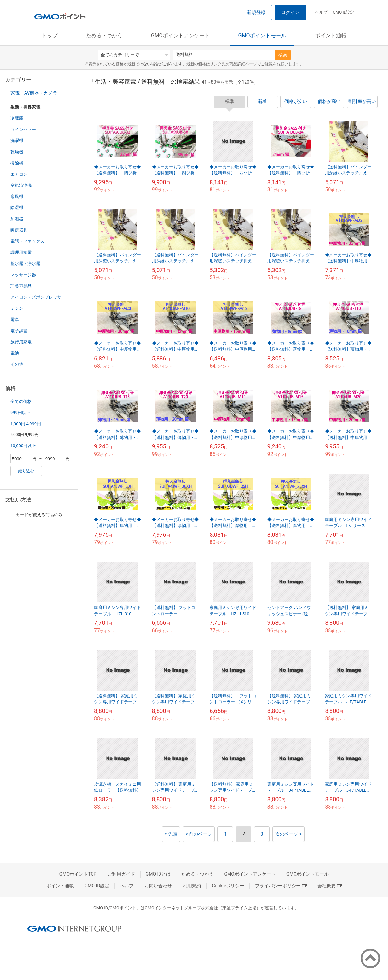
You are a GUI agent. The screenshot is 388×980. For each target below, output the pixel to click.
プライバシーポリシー (281, 886)
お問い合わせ (158, 886)
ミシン (17, 308)
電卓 (15, 319)
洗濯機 (17, 140)
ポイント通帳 (331, 35)
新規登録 (256, 12)
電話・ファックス (27, 241)
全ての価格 (21, 402)
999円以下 (20, 413)
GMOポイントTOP (78, 874)
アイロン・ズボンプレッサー (38, 297)
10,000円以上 (23, 446)
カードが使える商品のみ (35, 515)
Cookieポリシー (228, 886)
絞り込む (26, 471)
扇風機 (17, 196)
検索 (283, 55)
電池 (15, 353)
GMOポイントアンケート (180, 35)
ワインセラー (23, 129)
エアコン (19, 174)
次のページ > (288, 834)
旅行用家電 (21, 342)
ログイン (290, 12)
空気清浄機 (21, 185)
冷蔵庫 (17, 118)
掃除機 (17, 163)
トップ (50, 35)
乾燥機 (17, 152)
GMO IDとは (158, 874)
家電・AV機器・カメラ (34, 93)
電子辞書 (19, 331)
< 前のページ (199, 834)
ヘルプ (321, 12)
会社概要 (329, 886)
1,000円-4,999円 (26, 424)
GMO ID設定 (343, 12)
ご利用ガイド (121, 874)
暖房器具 (19, 230)
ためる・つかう (104, 35)
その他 (17, 364)
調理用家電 (21, 252)
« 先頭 (171, 834)
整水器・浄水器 (25, 263)
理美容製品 (21, 286)
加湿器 (17, 219)
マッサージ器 (23, 275)
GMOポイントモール (262, 35)
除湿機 (17, 208)
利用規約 (192, 886)
